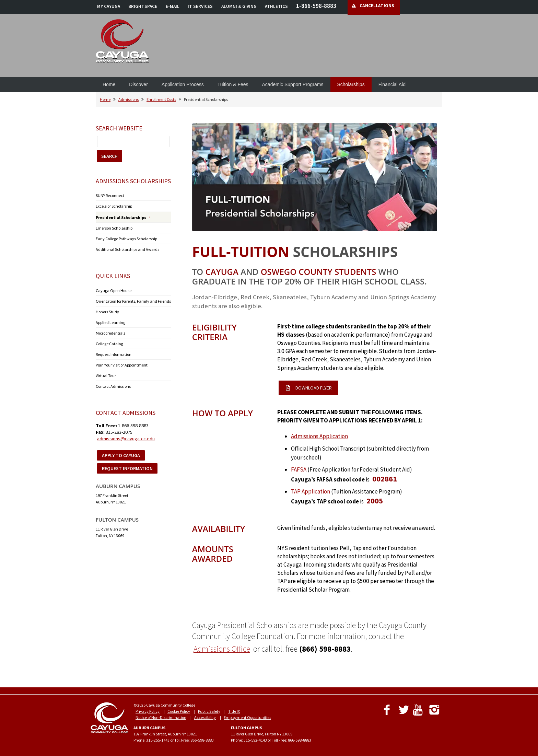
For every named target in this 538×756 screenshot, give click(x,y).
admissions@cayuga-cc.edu (126, 439)
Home (109, 84)
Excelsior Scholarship (114, 206)
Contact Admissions (113, 386)
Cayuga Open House (114, 290)
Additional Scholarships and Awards (127, 249)
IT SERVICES (200, 6)
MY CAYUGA (109, 6)
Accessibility (205, 717)
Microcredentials (110, 333)
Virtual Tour (106, 376)
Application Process (183, 84)
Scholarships (351, 84)
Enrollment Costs (161, 99)
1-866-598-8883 (316, 6)
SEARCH (109, 156)
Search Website (119, 128)
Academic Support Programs (293, 84)
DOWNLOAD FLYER (309, 388)
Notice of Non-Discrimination (161, 717)
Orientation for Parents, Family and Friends (133, 301)
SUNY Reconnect (110, 195)
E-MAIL (173, 6)
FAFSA (299, 469)
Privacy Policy (148, 711)
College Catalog (109, 344)
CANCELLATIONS (377, 6)
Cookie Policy (179, 711)
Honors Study (107, 312)
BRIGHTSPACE (143, 6)
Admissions (128, 99)
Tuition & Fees (233, 84)
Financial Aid (392, 84)
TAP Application (311, 491)
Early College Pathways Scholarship (126, 239)
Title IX (234, 711)
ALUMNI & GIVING (239, 6)
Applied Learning (110, 322)
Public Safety (209, 711)
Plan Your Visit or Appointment (122, 365)
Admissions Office (222, 649)
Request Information (114, 354)
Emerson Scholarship (114, 228)
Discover (138, 84)
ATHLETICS (276, 6)
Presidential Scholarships (121, 217)
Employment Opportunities (247, 717)
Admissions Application (319, 436)
